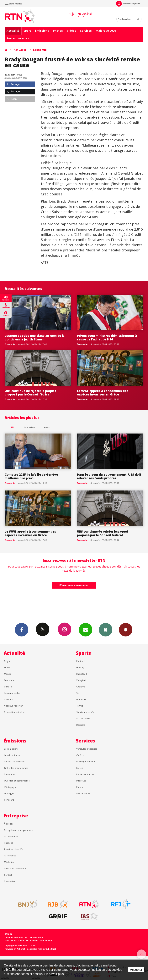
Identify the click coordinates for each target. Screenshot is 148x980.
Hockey (80, 667)
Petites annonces (85, 774)
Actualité (13, 31)
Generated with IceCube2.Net (41, 949)
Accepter (136, 970)
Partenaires (10, 856)
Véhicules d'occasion (87, 749)
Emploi (80, 787)
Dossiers (8, 699)
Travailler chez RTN (14, 849)
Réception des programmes (18, 830)
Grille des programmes (16, 768)
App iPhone (106, 630)
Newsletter (10, 881)
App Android (126, 630)
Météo (80, 768)
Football (80, 661)
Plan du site (46, 941)
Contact (8, 875)
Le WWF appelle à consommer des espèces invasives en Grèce (103, 393)
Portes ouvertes (18, 38)
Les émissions (11, 749)
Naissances (10, 774)
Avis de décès (83, 793)
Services (86, 31)
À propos (9, 824)
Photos (58, 31)
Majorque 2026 (106, 31)
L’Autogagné (10, 787)
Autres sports (83, 718)
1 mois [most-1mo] (46, 427)
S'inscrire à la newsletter (74, 585)
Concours (9, 800)
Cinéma (80, 755)
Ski (78, 693)
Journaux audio (12, 693)
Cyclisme (81, 687)
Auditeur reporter (13, 706)
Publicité (9, 843)
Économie (40, 50)
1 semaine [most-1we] (29, 427)
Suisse (7, 667)
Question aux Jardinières (17, 781)
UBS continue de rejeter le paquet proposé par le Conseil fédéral (30, 393)
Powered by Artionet (15, 949)
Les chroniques (12, 755)
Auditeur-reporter (128, 4)
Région (8, 661)
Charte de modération (16, 868)
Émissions (42, 31)
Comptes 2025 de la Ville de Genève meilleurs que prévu (31, 476)
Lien (12, 99)
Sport (27, 31)
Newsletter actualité (14, 712)
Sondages (9, 793)
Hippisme (81, 699)
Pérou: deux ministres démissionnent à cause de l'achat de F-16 (107, 337)
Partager (14, 84)
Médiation (9, 862)
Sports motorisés (85, 712)
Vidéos (71, 31)
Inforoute (81, 781)
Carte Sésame (11, 836)
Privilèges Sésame (86, 762)
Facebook (22, 630)
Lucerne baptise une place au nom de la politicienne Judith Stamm (35, 337)
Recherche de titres (14, 762)
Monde (8, 674)
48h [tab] (12, 427)
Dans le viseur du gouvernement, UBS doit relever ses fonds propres (109, 476)
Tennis (80, 706)
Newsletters (86, 630)
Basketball (82, 674)
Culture (8, 687)
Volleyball (81, 680)
